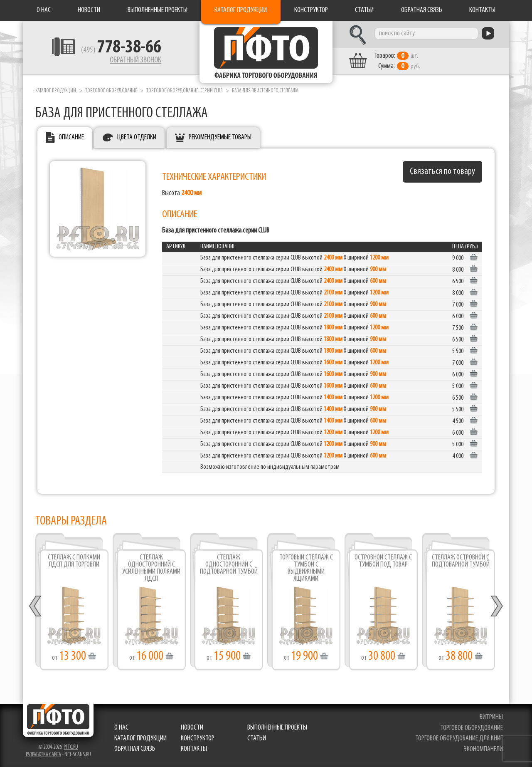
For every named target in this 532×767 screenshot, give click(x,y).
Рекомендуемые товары (220, 137)
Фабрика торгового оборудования (266, 52)
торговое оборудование (472, 728)
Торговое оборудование (111, 91)
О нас (44, 10)
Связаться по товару (442, 172)
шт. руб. (397, 61)
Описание (71, 137)
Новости (89, 10)
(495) (121, 50)
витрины (491, 717)
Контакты (482, 10)
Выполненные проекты (158, 10)
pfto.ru (71, 747)
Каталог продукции (241, 10)
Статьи (364, 10)
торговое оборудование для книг (459, 739)
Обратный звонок (135, 60)
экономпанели (483, 749)
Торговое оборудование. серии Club (185, 91)
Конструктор (311, 10)
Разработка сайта (43, 755)
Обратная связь (422, 10)
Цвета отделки (137, 137)
